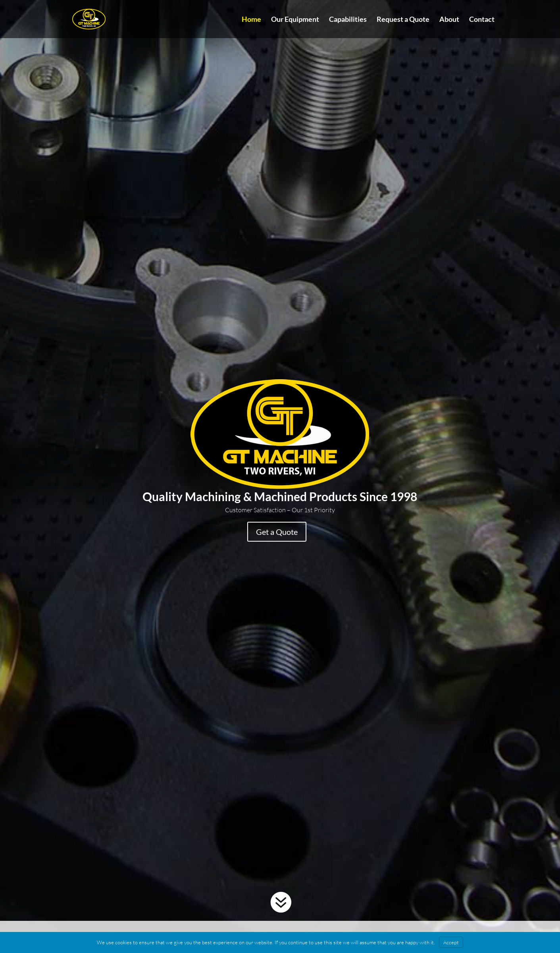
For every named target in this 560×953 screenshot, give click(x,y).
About (449, 20)
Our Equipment (295, 20)
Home (251, 20)
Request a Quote (403, 20)
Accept (451, 942)
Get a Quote (277, 532)
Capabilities (348, 20)
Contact (482, 20)
